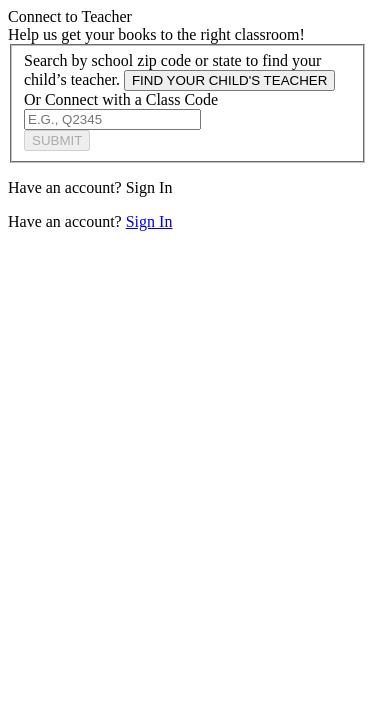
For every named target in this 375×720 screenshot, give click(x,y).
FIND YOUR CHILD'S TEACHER (229, 80)
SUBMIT (57, 140)
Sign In (149, 187)
